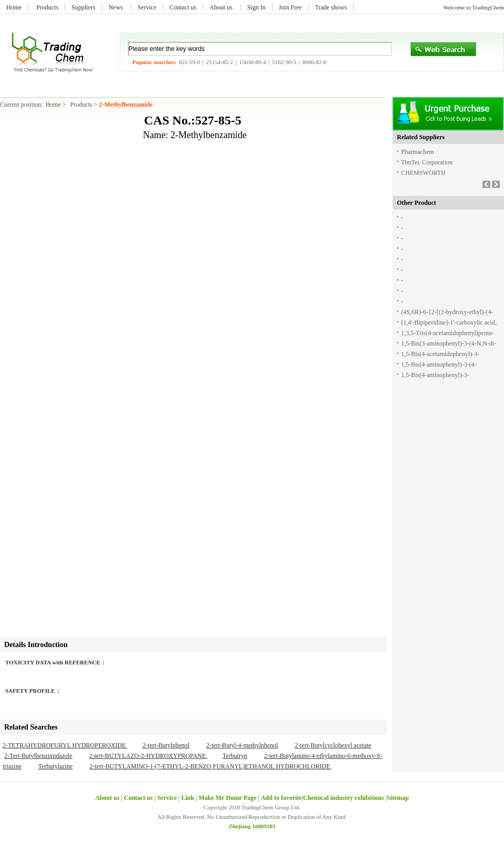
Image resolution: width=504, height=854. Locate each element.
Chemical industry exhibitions (344, 798)
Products (47, 7)
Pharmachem (418, 152)
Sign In (256, 7)
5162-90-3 (284, 62)
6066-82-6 (314, 62)
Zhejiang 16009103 (252, 826)
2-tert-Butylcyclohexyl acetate (333, 745)
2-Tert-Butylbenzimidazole (38, 756)
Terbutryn (235, 756)
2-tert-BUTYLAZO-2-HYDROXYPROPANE (148, 756)
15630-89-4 (252, 62)
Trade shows (331, 7)
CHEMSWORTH (423, 173)
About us (222, 7)
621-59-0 (189, 62)
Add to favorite (281, 798)
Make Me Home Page (227, 798)
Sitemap (398, 798)
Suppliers (83, 7)
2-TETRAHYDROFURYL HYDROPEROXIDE (65, 745)
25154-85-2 (219, 62)
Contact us (183, 7)
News (117, 7)
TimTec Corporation (427, 162)
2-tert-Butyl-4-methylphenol (242, 745)
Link (188, 798)
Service (147, 7)
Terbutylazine (56, 766)
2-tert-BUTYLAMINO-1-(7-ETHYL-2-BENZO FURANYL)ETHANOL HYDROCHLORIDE (211, 766)
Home (14, 7)
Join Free (290, 7)
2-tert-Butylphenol (166, 745)
